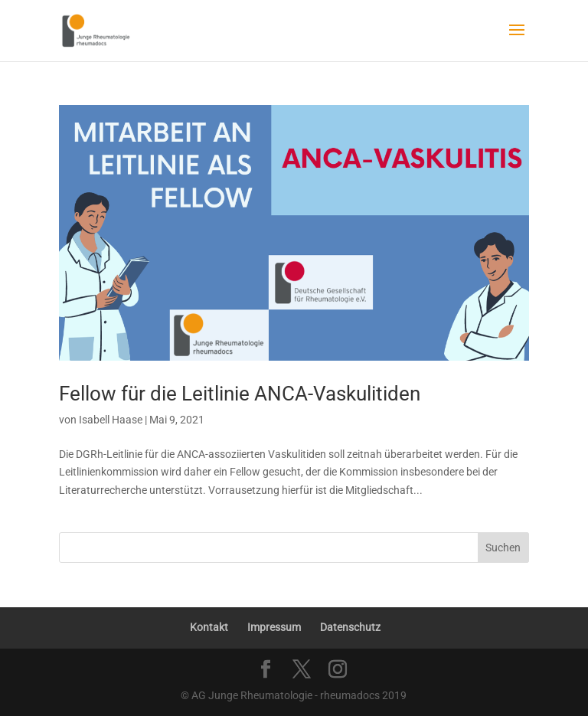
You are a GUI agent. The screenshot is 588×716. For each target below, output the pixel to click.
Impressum (274, 627)
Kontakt (209, 627)
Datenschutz (350, 627)
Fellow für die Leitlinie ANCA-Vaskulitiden (240, 394)
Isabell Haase (111, 420)
